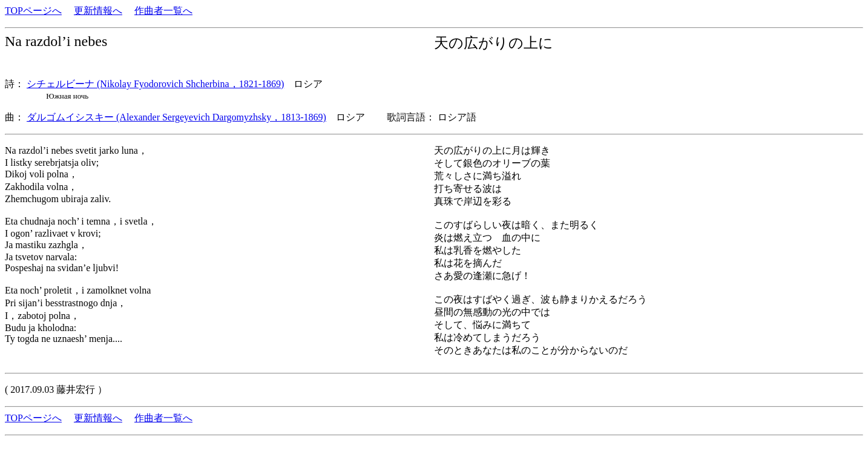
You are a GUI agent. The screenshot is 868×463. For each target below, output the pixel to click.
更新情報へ (98, 11)
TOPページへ (33, 11)
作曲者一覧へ (163, 11)
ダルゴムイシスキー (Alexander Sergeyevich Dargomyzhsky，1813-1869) (176, 117)
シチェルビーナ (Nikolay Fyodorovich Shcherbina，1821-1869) (155, 84)
